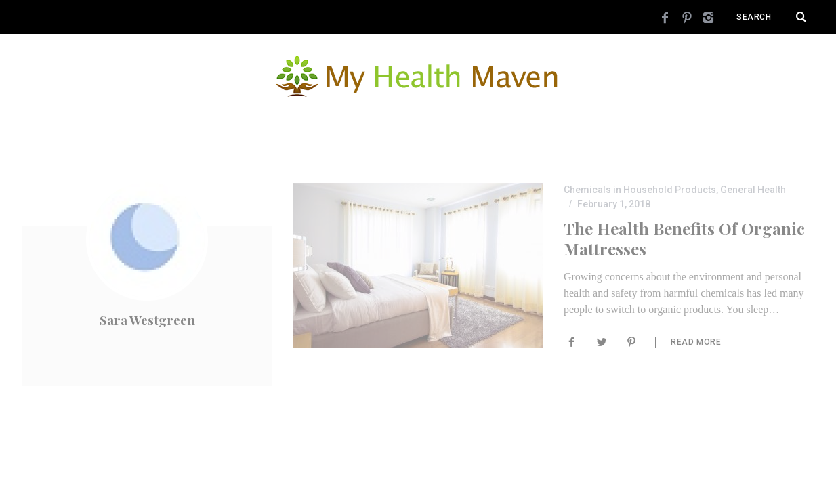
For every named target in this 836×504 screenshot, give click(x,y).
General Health (753, 189)
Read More (696, 341)
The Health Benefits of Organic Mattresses (684, 238)
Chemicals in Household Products (640, 189)
